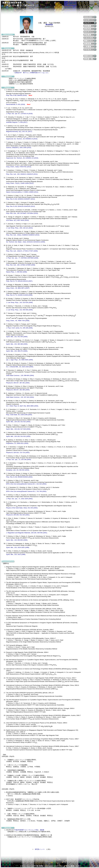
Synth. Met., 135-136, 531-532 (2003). (18, 422)
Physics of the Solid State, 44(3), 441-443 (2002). (22, 508)
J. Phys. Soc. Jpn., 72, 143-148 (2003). (19, 459)
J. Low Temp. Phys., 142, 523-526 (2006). (20, 302)
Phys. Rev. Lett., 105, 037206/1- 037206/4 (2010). (22, 213)
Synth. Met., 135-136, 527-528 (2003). (18, 429)
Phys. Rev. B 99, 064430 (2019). (17, 95)
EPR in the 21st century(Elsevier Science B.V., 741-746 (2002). (26, 491)
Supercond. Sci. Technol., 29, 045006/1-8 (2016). (22, 139)
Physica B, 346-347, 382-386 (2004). (18, 390)
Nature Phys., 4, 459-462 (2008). (17, 272)
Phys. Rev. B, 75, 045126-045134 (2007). (19, 281)
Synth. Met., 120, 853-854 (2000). (17, 540)
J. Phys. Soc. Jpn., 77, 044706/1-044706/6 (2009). (22, 258)
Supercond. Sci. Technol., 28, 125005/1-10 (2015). (22, 158)
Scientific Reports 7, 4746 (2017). (17, 122)
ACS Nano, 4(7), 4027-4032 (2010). (18, 220)
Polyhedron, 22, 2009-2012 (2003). (17, 443)
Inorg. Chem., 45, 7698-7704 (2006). (18, 321)
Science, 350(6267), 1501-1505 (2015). (19, 147)
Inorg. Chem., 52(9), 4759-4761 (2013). (19, 167)
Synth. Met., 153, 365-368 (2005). (17, 344)
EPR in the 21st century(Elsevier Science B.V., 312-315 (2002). (26, 484)
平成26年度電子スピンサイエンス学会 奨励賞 (29, 830)
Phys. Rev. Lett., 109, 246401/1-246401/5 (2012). (22, 174)
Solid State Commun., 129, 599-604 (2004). (20, 375)
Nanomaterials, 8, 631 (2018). (16, 104)
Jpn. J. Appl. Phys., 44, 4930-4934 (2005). (20, 360)
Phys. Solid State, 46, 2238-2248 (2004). (19, 415)
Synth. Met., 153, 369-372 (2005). (17, 351)
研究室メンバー (40, 849)
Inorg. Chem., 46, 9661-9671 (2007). (18, 288)
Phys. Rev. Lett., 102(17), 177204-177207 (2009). (22, 251)
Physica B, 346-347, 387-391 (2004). (18, 383)
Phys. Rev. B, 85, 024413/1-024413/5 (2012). (21, 206)
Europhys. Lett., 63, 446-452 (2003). (18, 470)
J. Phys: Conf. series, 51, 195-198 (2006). (20, 328)
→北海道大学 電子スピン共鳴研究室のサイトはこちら (31, 73)
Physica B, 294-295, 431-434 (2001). (18, 515)
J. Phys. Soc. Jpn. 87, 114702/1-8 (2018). (20, 114)
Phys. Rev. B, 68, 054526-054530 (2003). (19, 477)
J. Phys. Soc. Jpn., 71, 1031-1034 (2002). (20, 499)
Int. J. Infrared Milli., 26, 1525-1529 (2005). (20, 367)
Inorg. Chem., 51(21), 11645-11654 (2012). (20, 183)
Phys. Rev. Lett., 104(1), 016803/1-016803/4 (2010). (23, 235)
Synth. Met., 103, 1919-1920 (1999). (18, 547)
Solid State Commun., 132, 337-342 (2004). (20, 397)
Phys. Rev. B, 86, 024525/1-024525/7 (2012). (21, 199)
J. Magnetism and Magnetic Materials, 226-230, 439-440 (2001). (27, 533)
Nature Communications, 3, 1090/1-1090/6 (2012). (22, 192)
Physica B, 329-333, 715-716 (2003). (18, 452)
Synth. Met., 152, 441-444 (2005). (17, 337)
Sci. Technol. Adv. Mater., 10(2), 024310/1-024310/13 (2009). (26, 242)
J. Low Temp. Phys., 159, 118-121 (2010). (20, 228)
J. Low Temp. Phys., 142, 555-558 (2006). (20, 310)
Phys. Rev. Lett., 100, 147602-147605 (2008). (21, 265)
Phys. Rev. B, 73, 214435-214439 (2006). (19, 295)
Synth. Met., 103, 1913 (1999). (16, 554)
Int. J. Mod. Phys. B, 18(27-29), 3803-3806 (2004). (22, 406)
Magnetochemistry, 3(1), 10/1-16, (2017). (19, 131)
